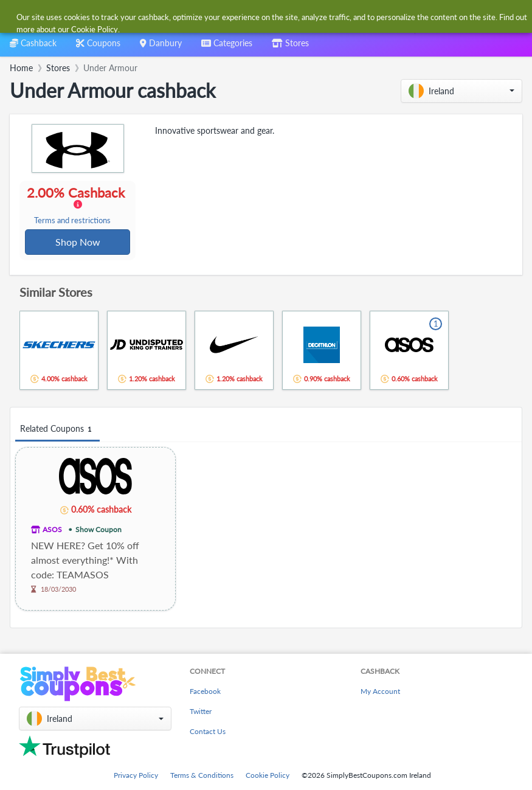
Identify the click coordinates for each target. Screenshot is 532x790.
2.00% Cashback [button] (77, 206)
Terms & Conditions (202, 775)
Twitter (201, 711)
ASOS (52, 531)
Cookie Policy (268, 775)
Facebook (205, 691)
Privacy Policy (136, 775)
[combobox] (254, 17)
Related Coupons (57, 430)
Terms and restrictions (73, 221)
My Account (380, 691)
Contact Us (208, 731)
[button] (461, 91)
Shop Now (78, 242)
